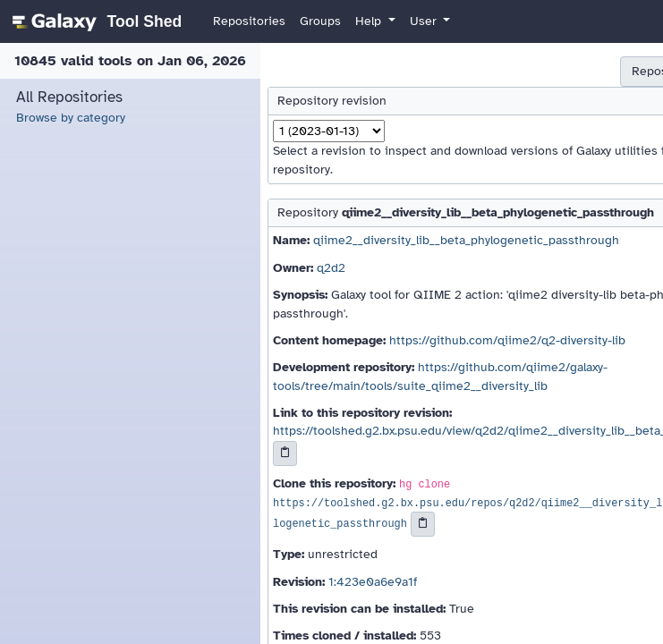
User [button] (425, 21)
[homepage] (94, 21)
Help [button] (370, 21)
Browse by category (71, 118)
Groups (320, 21)
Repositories (249, 21)
